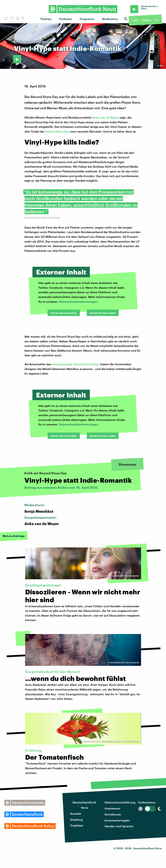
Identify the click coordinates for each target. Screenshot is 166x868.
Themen (46, 19)
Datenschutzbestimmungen (78, 302)
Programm (87, 19)
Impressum (112, 808)
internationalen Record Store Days (76, 364)
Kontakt (76, 814)
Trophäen (77, 825)
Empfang (76, 820)
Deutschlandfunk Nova (84, 805)
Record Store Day (57, 131)
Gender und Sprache (119, 826)
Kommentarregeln (117, 820)
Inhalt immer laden (103, 313)
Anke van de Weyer (106, 117)
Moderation (110, 19)
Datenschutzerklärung (120, 802)
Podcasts (66, 19)
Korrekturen (113, 814)
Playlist (146, 20)
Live (135, 20)
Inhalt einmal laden (64, 313)
